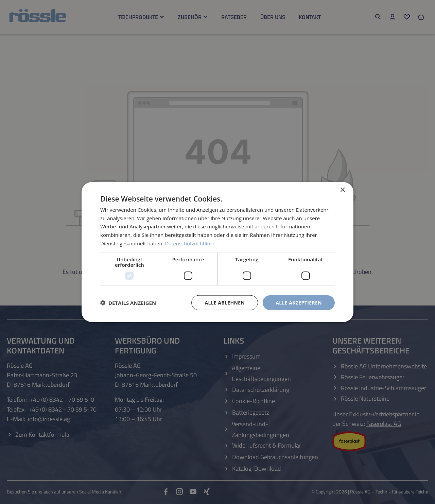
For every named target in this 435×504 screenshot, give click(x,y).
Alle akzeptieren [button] (299, 302)
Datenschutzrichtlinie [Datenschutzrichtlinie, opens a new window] (190, 243)
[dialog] (217, 252)
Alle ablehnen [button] (225, 302)
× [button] (342, 190)
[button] (128, 303)
